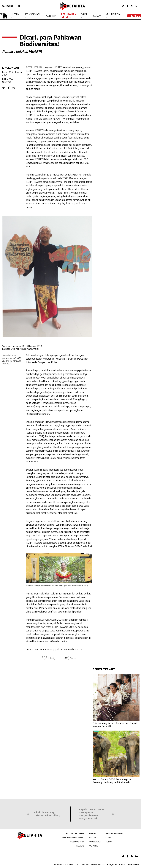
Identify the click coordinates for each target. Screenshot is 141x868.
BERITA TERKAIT (104, 669)
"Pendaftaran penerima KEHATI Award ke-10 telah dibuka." (12, 359)
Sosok (97, 16)
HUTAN (93, 838)
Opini (84, 14)
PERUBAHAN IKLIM (115, 833)
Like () (49, 658)
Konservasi (33, 14)
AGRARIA (93, 846)
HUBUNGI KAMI (77, 842)
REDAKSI (80, 846)
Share (70, 658)
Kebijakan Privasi (116, 865)
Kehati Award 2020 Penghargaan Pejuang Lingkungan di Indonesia (112, 781)
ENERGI (93, 833)
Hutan (15, 14)
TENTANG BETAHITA (74, 833)
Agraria (51, 16)
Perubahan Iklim (69, 16)
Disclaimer (133, 865)
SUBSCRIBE (9, 6)
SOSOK (109, 842)
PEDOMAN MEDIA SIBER (73, 838)
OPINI (108, 838)
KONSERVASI (95, 842)
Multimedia (113, 14)
